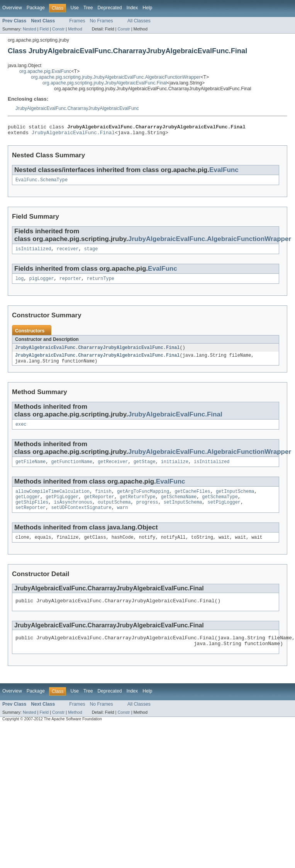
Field (44, 29)
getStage (145, 469)
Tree (88, 8)
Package (36, 8)
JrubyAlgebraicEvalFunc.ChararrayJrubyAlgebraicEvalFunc (77, 108)
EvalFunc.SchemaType (42, 183)
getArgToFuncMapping (143, 500)
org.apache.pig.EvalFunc (45, 71)
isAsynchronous (73, 512)
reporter (70, 283)
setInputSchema (183, 512)
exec (21, 431)
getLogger (28, 506)
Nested (30, 29)
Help (147, 8)
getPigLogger (62, 506)
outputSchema (114, 512)
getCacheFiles (192, 500)
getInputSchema (235, 500)
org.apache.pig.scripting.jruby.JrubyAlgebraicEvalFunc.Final (105, 83)
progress (147, 512)
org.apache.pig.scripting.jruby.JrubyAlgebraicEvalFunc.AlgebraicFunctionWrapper (116, 77)
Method (75, 29)
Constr (58, 29)
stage (91, 253)
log (19, 283)
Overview (12, 8)
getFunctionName (72, 469)
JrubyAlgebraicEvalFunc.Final (73, 135)
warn (122, 518)
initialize (175, 469)
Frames (77, 21)
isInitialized (33, 253)
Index (132, 8)
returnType (101, 283)
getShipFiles (32, 512)
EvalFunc (224, 172)
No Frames (102, 21)
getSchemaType (220, 506)
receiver (68, 253)
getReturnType (137, 506)
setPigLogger (224, 512)
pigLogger (42, 283)
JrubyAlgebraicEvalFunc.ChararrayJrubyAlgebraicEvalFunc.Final (97, 352)
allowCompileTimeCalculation (53, 500)
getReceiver (113, 469)
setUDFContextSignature (81, 518)
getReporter (99, 506)
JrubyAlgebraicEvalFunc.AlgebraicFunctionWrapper (210, 242)
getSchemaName (179, 506)
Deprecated (110, 8)
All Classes (139, 21)
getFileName (31, 469)
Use (75, 8)
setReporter (31, 518)
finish (103, 500)
